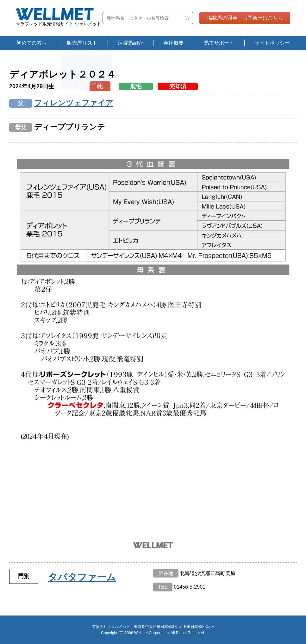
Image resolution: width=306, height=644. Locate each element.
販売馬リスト (82, 43)
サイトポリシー (272, 43)
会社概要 (173, 43)
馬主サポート (219, 43)
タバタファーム (82, 577)
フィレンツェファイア (74, 103)
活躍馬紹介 (130, 43)
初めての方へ (32, 43)
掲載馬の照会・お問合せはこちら (245, 18)
